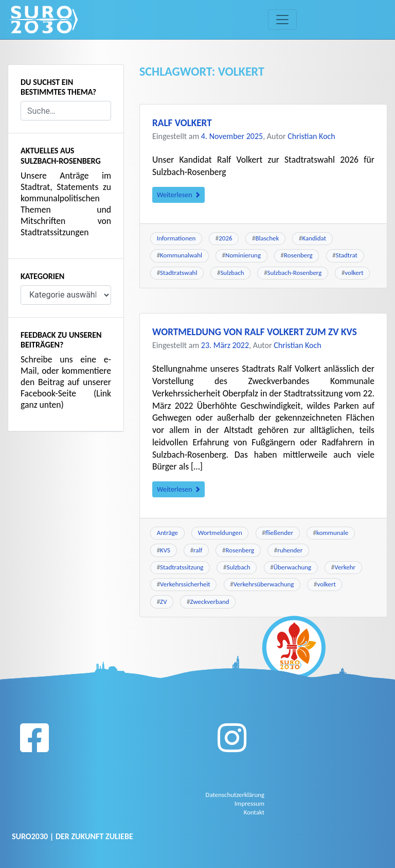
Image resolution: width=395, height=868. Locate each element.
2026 (225, 238)
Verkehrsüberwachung (264, 584)
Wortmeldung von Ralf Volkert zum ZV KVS (255, 332)
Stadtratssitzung (182, 567)
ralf (198, 550)
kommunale (332, 533)
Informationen (176, 238)
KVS (165, 550)
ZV (163, 602)
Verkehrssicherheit (185, 584)
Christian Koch (311, 136)
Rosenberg (298, 255)
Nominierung (243, 255)
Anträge (167, 533)
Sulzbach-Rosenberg (295, 273)
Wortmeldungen (220, 533)
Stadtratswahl (178, 273)
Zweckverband (210, 602)
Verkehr (345, 567)
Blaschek (267, 238)
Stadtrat (347, 255)
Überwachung (292, 567)
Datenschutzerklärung (237, 794)
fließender (279, 533)
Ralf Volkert (182, 123)
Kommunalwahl (181, 255)
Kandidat (314, 238)
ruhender (290, 550)
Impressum (250, 803)
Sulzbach (232, 273)
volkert (354, 273)
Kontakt (255, 811)
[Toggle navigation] (282, 20)
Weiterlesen (178, 195)
